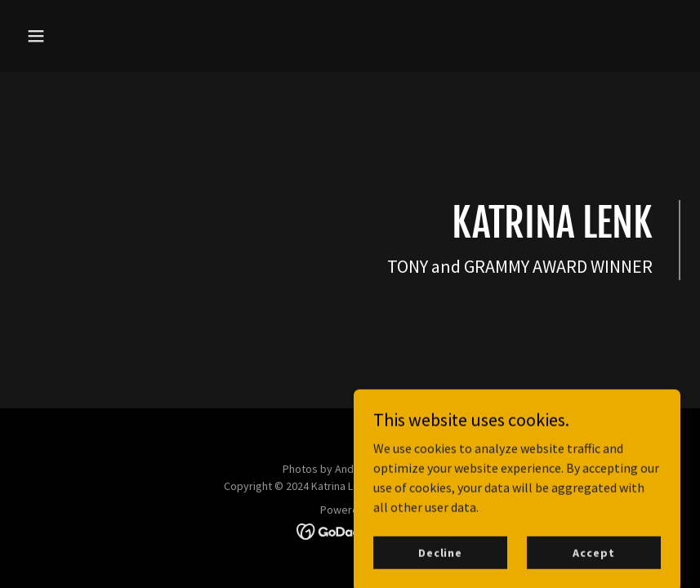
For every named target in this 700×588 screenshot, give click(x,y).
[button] (69, 36)
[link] (350, 530)
